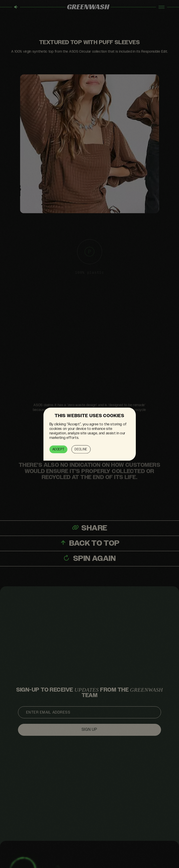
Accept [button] (59, 449)
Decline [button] (81, 449)
